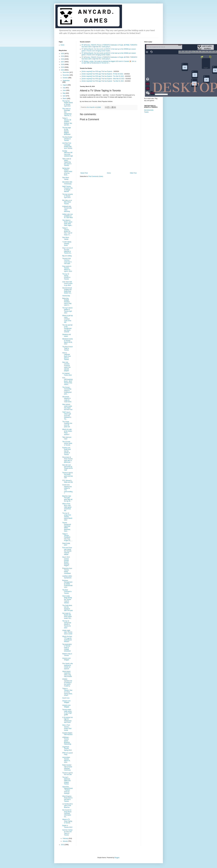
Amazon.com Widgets (66, 659)
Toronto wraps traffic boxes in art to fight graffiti (67, 712)
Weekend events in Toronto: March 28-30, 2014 (67, 341)
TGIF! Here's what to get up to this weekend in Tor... (67, 416)
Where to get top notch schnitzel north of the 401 (67, 319)
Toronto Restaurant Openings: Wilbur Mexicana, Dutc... (67, 527)
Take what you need (67, 438)
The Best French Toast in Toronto (67, 348)
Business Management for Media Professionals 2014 (67, 584)
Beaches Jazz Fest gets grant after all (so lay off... (67, 499)
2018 (63, 59)
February (66, 838)
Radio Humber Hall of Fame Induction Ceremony (67, 768)
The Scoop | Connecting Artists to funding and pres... (67, 391)
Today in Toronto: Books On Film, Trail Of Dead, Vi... (67, 231)
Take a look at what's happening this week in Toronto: (67, 162)
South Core (66, 698)
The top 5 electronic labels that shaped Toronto (66, 781)
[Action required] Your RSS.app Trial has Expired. (97, 71)
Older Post (133, 173)
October (65, 78)
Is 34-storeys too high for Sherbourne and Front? (67, 720)
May (64, 93)
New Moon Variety (66, 178)
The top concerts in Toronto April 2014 (67, 196)
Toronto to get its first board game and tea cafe (67, 475)
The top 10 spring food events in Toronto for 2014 (67, 624)
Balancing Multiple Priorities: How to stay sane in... (67, 302)
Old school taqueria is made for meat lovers (67, 399)
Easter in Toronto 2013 (67, 826)
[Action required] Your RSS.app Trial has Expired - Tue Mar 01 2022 (103, 81)
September (66, 81)
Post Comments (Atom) (96, 176)
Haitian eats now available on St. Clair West (67, 216)
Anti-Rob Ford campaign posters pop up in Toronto (67, 146)
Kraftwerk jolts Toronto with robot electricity (67, 209)
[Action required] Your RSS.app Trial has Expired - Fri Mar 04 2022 (102, 74)
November (66, 75)
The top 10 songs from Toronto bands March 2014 (67, 517)
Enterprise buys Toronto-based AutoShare (67, 571)
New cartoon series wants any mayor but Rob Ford (67, 407)
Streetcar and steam (66, 335)
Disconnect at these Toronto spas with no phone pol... (67, 460)
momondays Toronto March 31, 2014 (66, 760)
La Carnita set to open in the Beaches (67, 806)
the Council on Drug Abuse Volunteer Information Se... (67, 813)
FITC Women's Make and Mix (68, 481)
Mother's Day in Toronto (67, 655)
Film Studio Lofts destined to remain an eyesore (67, 666)
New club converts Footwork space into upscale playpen (66, 366)
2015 (63, 67)
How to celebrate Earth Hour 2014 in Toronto (67, 356)
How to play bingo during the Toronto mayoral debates (67, 599)
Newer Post (84, 173)
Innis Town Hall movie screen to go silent (67, 284)
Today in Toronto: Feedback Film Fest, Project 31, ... (67, 537)
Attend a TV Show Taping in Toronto (67, 821)
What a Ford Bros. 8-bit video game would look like (67, 507)
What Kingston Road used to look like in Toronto (67, 799)
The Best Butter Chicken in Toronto (67, 139)
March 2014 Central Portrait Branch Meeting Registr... (66, 561)
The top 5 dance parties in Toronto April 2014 (67, 310)
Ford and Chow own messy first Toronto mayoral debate (67, 551)
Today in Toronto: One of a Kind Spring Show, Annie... (67, 692)
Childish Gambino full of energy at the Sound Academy (67, 682)
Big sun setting (67, 256)
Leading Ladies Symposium (67, 577)
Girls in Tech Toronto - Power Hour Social (67, 728)
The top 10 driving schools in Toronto (66, 277)
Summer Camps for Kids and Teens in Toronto (67, 832)
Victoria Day (66, 296)
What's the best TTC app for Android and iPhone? (67, 639)
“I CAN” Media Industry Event (67, 244)
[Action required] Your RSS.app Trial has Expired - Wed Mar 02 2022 (103, 79)
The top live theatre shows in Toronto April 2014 (68, 103)
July (64, 88)
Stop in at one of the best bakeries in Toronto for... (67, 250)
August (65, 85)
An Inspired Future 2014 (67, 374)
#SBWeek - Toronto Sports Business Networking (67, 741)
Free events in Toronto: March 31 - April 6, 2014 (67, 269)
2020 (63, 54)
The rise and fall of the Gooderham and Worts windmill (67, 328)
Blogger (117, 858)
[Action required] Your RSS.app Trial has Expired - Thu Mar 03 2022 (103, 76)
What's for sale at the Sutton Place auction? (67, 432)
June (64, 90)
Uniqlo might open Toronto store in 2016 (67, 632)
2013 (63, 845)
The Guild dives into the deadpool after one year (67, 608)
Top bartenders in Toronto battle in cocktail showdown (67, 648)
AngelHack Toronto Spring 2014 (67, 749)
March (65, 99)
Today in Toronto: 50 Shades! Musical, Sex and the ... (67, 122)
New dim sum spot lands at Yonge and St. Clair (68, 468)
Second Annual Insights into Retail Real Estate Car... (67, 290)
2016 (63, 64)
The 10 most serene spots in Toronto (67, 443)
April (64, 96)
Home (109, 173)
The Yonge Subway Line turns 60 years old (67, 424)
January (65, 841)
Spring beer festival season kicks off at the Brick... (67, 172)
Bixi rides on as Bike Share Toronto (67, 202)
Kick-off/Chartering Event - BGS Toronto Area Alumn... (67, 381)
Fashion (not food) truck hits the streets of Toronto (66, 451)
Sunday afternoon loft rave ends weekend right (68, 153)
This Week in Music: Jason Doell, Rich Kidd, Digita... (67, 223)
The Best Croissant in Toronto (67, 592)
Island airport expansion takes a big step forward (67, 674)
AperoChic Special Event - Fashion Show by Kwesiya (67, 790)
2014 (63, 70)
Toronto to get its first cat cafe (67, 774)
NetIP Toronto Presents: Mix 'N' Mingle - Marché (67, 189)
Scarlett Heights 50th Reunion (67, 734)
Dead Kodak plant (66, 544)
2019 (63, 56)
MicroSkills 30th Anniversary (67, 183)
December (66, 72)
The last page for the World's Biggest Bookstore (67, 131)
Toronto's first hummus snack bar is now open (67, 261)
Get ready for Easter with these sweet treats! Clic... (67, 616)
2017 (63, 62)
